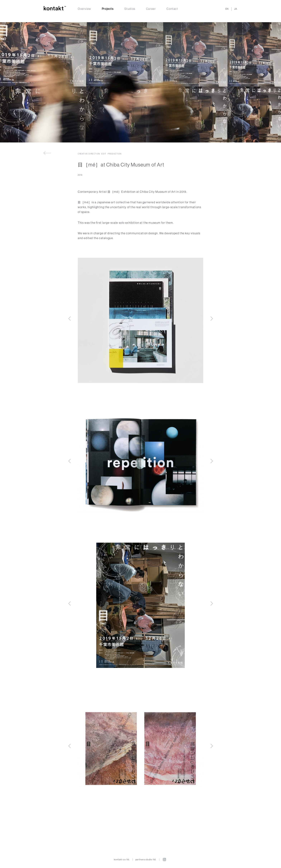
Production (115, 154)
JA (236, 9)
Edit (104, 154)
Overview (84, 9)
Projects (108, 9)
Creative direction (89, 154)
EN (227, 9)
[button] (212, 319)
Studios (130, 9)
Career (151, 9)
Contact (172, 9)
